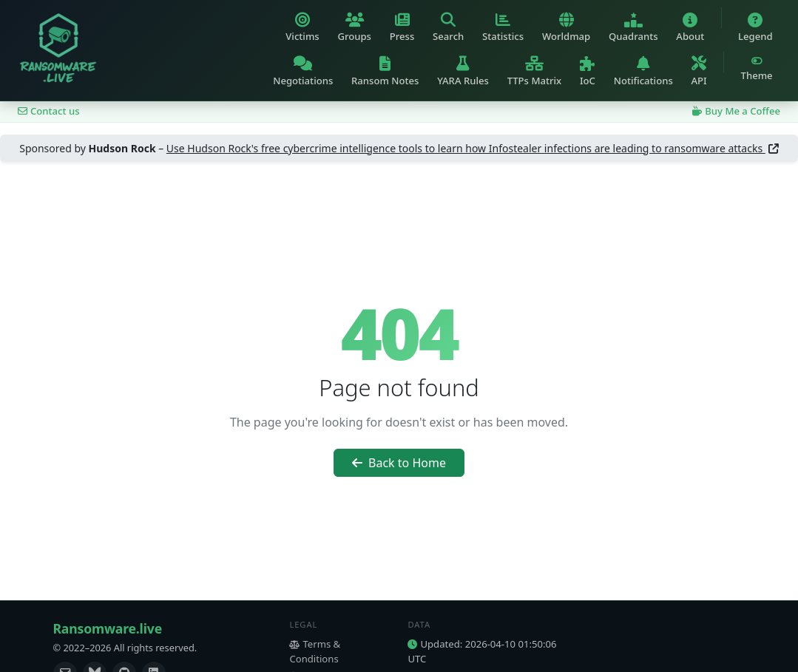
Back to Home (399, 463)
